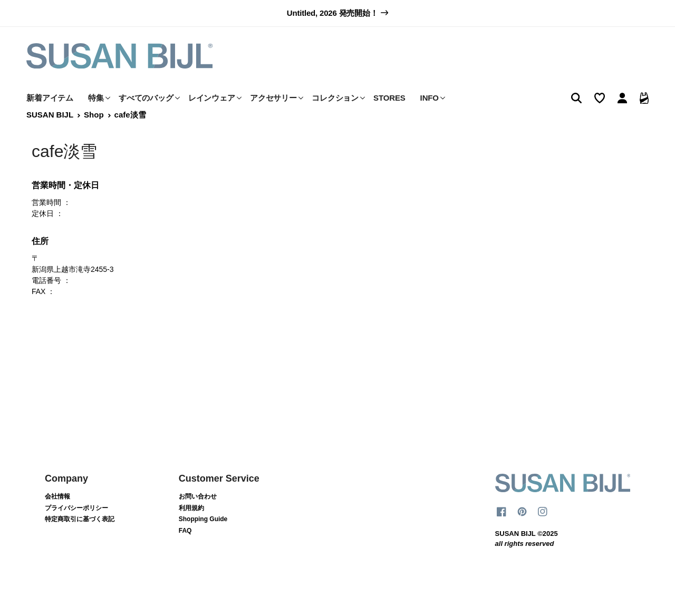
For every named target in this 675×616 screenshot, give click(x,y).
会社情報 (57, 518)
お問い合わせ (198, 518)
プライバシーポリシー (76, 530)
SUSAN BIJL (50, 137)
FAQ (185, 552)
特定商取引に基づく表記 (80, 541)
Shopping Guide (203, 541)
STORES (389, 119)
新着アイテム (50, 119)
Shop (94, 137)
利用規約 (191, 530)
